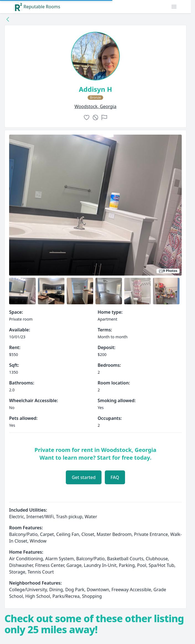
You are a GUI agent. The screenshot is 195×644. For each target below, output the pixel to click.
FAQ (115, 477)
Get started (84, 477)
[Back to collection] (8, 19)
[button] (174, 7)
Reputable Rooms (37, 7)
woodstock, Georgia (95, 106)
